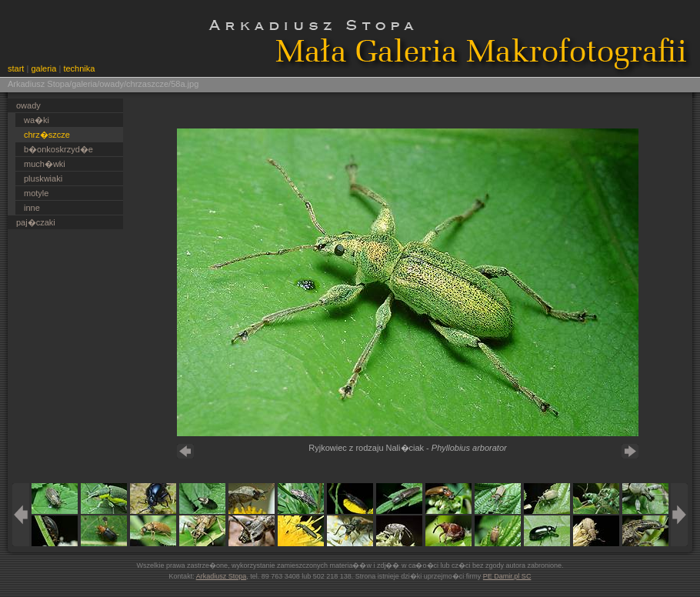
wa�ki (37, 120)
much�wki (45, 164)
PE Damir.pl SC (507, 576)
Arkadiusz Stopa (222, 576)
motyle (36, 193)
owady (28, 105)
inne (32, 208)
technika (79, 68)
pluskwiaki (43, 178)
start (16, 68)
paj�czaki (36, 222)
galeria (43, 68)
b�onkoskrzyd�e (58, 149)
